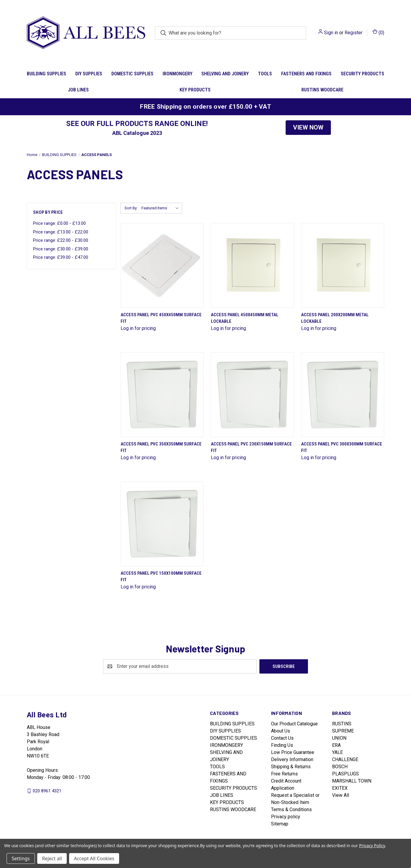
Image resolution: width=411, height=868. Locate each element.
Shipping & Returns (291, 767)
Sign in (331, 33)
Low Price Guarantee (293, 752)
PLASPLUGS (345, 774)
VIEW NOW (308, 127)
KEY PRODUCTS (195, 90)
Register (354, 33)
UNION (339, 738)
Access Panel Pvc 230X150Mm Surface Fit (251, 447)
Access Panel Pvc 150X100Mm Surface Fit (161, 577)
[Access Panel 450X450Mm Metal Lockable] (252, 265)
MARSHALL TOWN (352, 781)
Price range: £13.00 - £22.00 (61, 232)
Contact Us (282, 738)
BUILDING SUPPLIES (46, 74)
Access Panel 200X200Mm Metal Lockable (335, 318)
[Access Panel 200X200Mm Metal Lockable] (343, 265)
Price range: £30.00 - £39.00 (61, 249)
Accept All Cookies (94, 858)
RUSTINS (342, 724)
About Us (281, 731)
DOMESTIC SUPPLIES (132, 74)
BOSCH (340, 767)
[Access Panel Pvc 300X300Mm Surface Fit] (343, 395)
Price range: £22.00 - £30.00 (61, 240)
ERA (336, 745)
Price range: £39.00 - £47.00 (61, 257)
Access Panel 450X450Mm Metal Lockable (245, 318)
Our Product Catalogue (294, 724)
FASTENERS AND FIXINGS (306, 74)
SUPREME (343, 731)
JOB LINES (78, 90)
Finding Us (282, 745)
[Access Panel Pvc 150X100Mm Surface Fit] (162, 524)
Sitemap (280, 824)
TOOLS (265, 74)
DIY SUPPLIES (89, 74)
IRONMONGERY (178, 74)
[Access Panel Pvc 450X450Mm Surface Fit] (162, 265)
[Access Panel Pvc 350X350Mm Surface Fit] (162, 395)
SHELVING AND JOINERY (225, 74)
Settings (21, 858)
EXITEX (340, 788)
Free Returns (284, 774)
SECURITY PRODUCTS (362, 74)
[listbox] (161, 208)
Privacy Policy (372, 846)
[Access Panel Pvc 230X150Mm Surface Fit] (252, 395)
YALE (337, 752)
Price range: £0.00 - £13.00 (59, 223)
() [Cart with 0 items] (378, 32)
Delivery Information (292, 759)
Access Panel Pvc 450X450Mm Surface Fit (161, 318)
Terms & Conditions (291, 809)
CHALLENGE (345, 759)
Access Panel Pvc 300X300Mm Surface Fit (342, 447)
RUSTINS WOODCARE (322, 90)
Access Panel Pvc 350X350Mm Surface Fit (161, 447)
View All (341, 795)
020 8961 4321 (47, 791)
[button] (308, 128)
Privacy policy (286, 817)
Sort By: (131, 208)
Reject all (52, 858)
